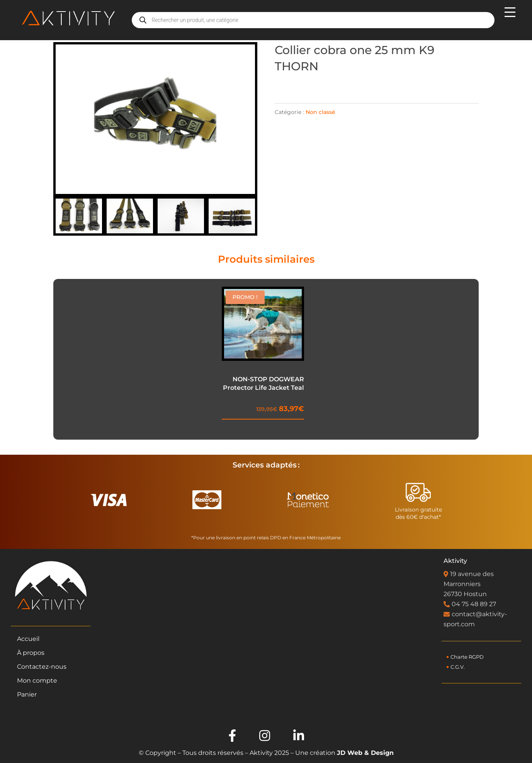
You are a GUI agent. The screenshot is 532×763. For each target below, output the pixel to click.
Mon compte (37, 681)
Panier (27, 694)
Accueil (28, 639)
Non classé (320, 112)
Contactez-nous (42, 667)
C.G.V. (458, 667)
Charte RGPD (467, 657)
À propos (31, 653)
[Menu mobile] (509, 20)
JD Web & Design (365, 753)
